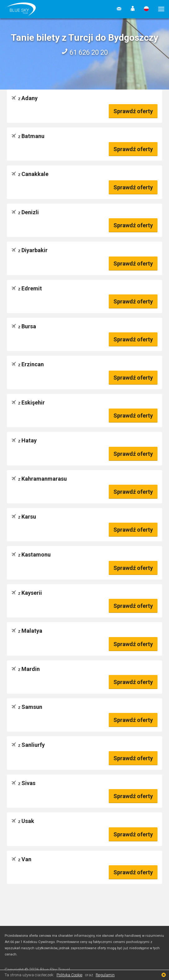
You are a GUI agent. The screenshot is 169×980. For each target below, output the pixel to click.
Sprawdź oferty (133, 111)
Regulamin (105, 975)
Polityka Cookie (69, 975)
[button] (133, 9)
